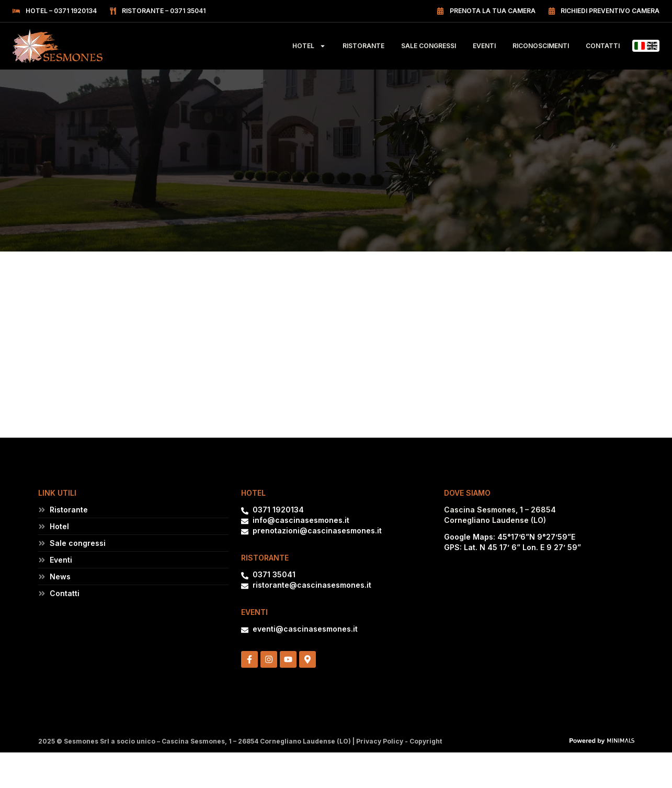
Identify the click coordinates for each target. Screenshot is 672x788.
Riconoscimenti (541, 46)
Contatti (603, 46)
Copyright (426, 741)
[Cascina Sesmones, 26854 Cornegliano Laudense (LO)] (539, 610)
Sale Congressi (429, 46)
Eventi (484, 46)
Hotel (309, 46)
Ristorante (363, 46)
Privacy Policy (380, 741)
